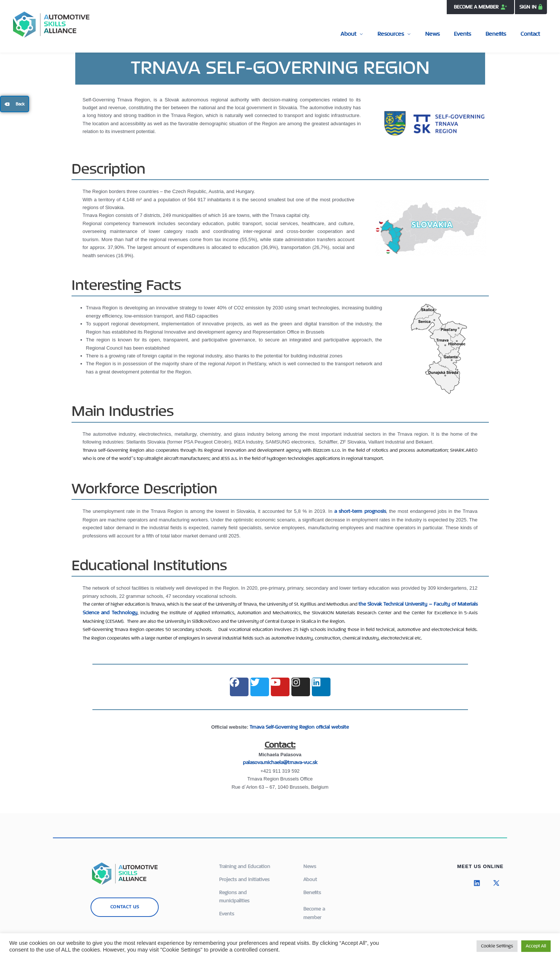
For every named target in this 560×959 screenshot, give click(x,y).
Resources (415, 34)
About (379, 34)
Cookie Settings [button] (497, 946)
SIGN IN (528, 7)
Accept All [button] (536, 946)
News (451, 34)
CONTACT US (125, 906)
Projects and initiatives (244, 878)
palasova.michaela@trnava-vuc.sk (280, 762)
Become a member (314, 911)
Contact (533, 34)
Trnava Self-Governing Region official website (299, 727)
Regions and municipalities (234, 895)
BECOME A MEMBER (480, 7)
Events (476, 34)
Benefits (504, 34)
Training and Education (245, 866)
